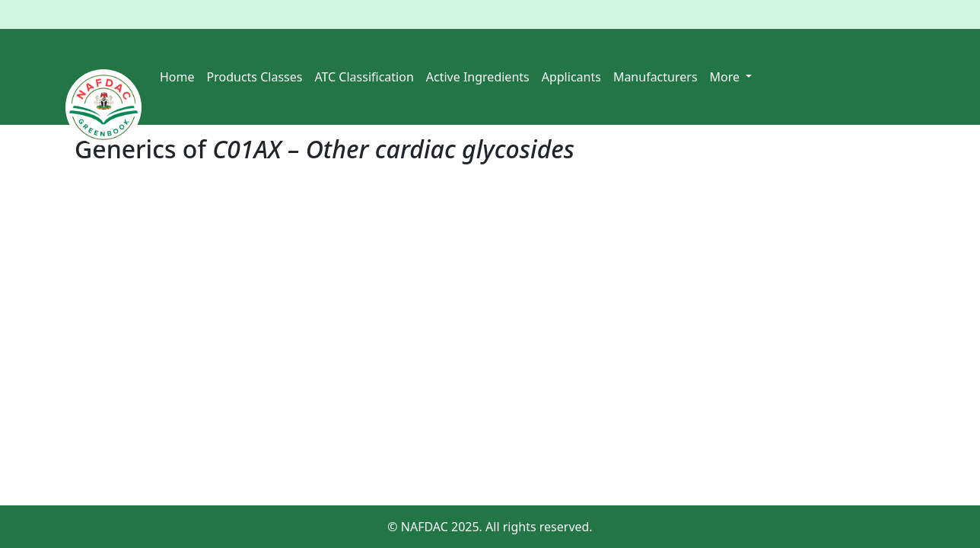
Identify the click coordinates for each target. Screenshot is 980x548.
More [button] (727, 77)
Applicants (571, 77)
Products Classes (255, 77)
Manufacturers (655, 77)
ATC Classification (364, 77)
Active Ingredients (478, 77)
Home (177, 77)
